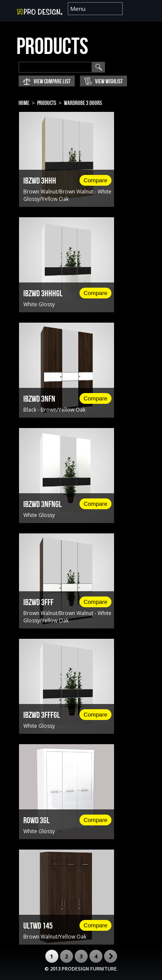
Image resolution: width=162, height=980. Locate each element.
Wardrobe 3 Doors (83, 103)
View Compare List (52, 81)
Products (47, 103)
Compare (96, 180)
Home (24, 103)
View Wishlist (109, 81)
